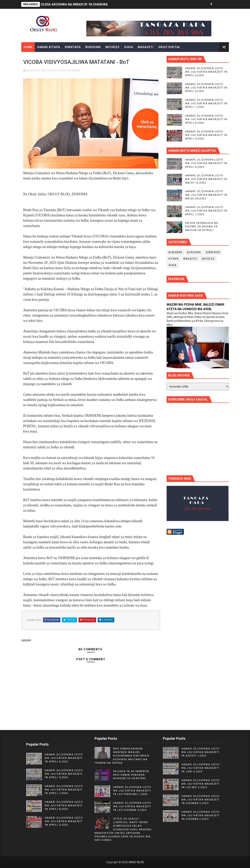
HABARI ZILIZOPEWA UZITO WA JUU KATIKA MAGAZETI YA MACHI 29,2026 (206, 195)
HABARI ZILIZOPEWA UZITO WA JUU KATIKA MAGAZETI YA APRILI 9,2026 (206, 88)
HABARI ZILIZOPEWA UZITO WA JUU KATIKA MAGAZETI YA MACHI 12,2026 (206, 179)
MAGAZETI (146, 47)
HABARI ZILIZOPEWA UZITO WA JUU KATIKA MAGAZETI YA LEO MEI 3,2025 (201, 784)
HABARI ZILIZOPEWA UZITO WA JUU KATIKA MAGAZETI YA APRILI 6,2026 (206, 72)
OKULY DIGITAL (169, 47)
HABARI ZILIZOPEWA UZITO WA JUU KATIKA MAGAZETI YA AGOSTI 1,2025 (201, 752)
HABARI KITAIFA (49, 47)
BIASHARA (175, 252)
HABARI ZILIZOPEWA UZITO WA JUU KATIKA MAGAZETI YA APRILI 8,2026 (206, 119)
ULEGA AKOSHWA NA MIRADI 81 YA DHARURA (74, 4)
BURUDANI (93, 47)
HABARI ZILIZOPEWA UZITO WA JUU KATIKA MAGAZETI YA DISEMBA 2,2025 (201, 815)
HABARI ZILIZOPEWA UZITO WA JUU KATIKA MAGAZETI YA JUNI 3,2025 (201, 768)
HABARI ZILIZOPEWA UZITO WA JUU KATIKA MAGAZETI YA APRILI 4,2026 (206, 135)
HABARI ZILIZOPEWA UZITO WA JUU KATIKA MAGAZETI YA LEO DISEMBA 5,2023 (132, 806)
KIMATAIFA (73, 47)
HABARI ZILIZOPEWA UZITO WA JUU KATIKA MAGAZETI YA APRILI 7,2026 (206, 103)
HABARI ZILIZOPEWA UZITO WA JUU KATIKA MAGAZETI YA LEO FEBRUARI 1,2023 (132, 791)
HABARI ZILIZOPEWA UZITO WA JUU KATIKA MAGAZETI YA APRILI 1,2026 (206, 211)
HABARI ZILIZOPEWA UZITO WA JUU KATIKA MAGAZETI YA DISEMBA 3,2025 (201, 800)
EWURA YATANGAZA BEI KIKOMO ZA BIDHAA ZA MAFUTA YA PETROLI (202, 226)
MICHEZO (112, 47)
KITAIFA (174, 259)
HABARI (76, 70)
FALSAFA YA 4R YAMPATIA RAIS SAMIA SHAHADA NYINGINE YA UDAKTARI (131, 775)
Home (28, 47)
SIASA (129, 47)
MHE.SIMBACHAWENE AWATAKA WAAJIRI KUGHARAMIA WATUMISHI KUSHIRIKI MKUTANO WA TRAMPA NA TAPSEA (122, 756)
